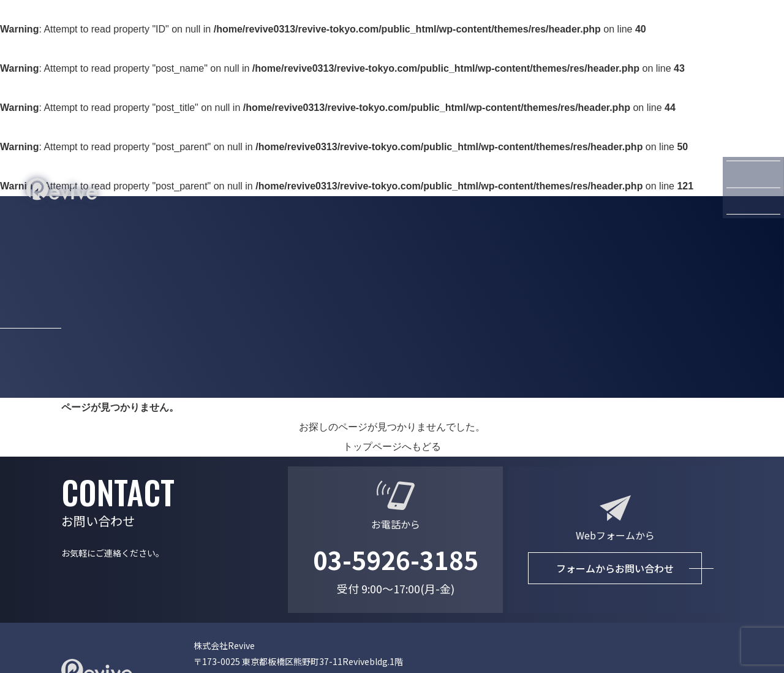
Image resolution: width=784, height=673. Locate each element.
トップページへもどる (392, 447)
